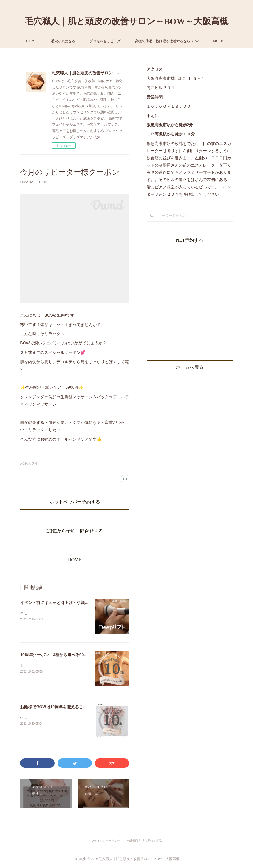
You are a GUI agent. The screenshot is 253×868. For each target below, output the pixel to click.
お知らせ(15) (28, 463)
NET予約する (190, 240)
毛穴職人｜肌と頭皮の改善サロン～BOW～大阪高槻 (126, 21)
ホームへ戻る (190, 367)
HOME (71, 41)
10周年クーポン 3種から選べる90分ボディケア (64, 655)
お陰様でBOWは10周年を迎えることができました (66, 707)
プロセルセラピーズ (144, 41)
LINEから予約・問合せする (75, 531)
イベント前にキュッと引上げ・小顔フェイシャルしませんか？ (77, 603)
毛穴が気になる (102, 41)
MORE (179, 41)
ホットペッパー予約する (75, 502)
